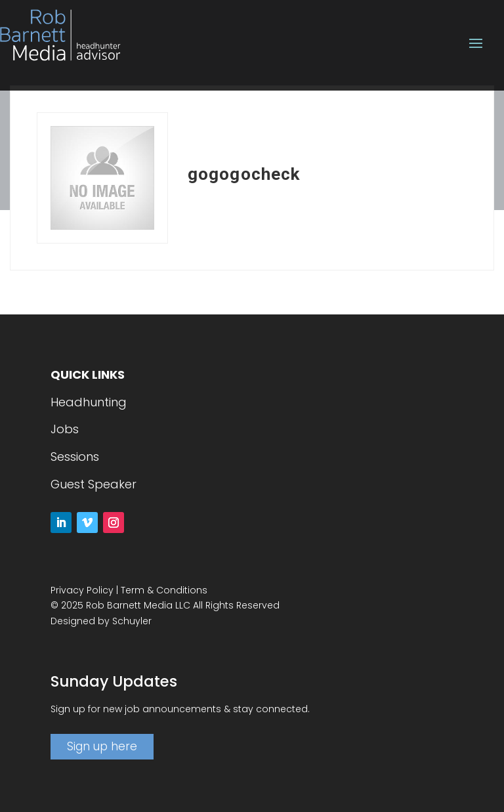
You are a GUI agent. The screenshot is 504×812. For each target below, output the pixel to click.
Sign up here (102, 746)
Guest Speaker (94, 484)
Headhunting (89, 402)
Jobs (65, 429)
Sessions (75, 457)
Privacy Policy (82, 590)
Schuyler (132, 621)
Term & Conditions (164, 590)
